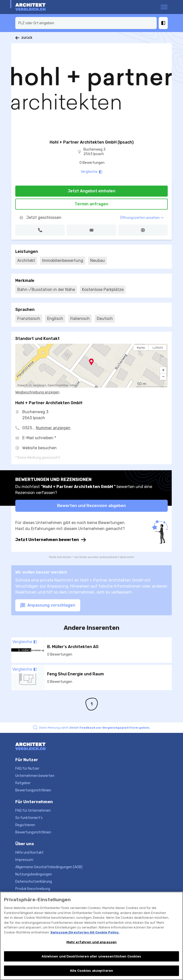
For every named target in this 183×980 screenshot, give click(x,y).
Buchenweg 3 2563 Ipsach (95, 152)
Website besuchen (39, 448)
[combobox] (86, 23)
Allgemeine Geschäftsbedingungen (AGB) (49, 867)
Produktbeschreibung (33, 889)
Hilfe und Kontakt (29, 853)
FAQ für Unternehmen (33, 811)
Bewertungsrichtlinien (33, 790)
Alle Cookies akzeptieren (92, 971)
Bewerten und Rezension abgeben (92, 506)
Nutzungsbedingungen (34, 874)
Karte (141, 348)
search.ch (26, 385)
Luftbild (158, 348)
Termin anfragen (92, 204)
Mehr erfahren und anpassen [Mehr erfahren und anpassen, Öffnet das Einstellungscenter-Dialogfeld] (92, 942)
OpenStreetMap (58, 385)
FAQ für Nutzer (27, 769)
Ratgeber (23, 783)
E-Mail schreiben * (39, 438)
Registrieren (25, 825)
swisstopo (40, 385)
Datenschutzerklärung (34, 882)
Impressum (24, 860)
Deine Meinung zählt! (95, 728)
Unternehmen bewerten (35, 776)
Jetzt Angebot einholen (92, 191)
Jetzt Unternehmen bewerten (51, 540)
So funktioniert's (29, 818)
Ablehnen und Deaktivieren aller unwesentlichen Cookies (91, 957)
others (74, 385)
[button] (163, 370)
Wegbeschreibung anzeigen (37, 392)
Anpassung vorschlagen (48, 605)
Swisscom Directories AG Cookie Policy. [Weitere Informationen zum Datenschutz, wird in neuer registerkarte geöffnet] (85, 933)
